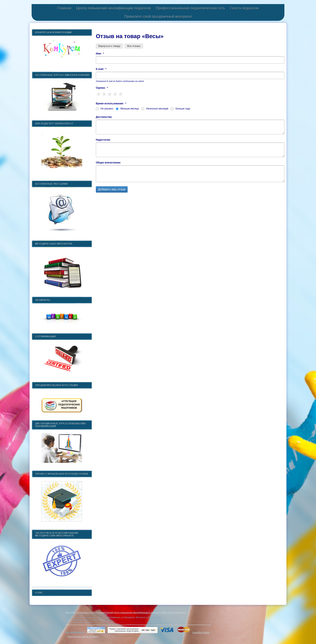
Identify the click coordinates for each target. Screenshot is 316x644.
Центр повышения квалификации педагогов (113, 8)
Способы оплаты (201, 632)
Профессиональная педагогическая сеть (191, 8)
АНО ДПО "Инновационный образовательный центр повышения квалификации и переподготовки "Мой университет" (126, 612)
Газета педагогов (244, 8)
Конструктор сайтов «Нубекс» (83, 636)
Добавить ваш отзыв (112, 189)
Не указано (104, 109)
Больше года (180, 109)
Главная (64, 8)
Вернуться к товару (109, 46)
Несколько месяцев (155, 109)
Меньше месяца (127, 109)
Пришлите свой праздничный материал (158, 17)
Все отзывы (134, 46)
